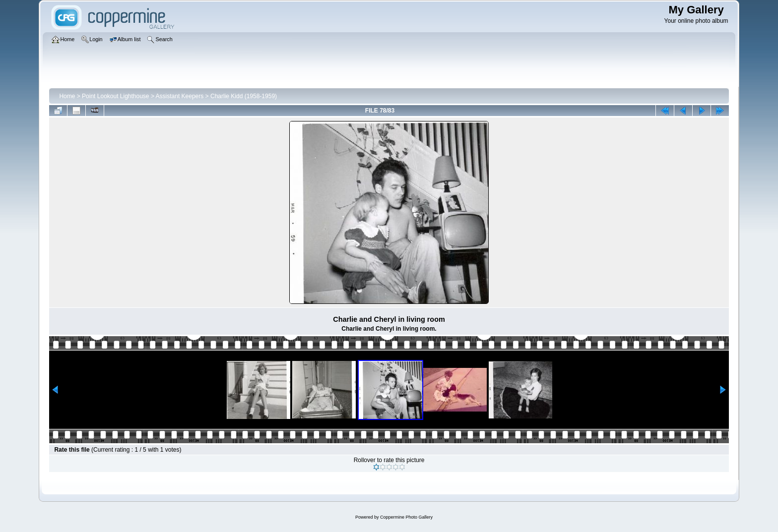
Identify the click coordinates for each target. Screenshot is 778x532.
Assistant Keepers (180, 96)
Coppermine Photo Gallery (406, 517)
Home (67, 96)
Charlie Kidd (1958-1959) (244, 96)
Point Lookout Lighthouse (115, 96)
